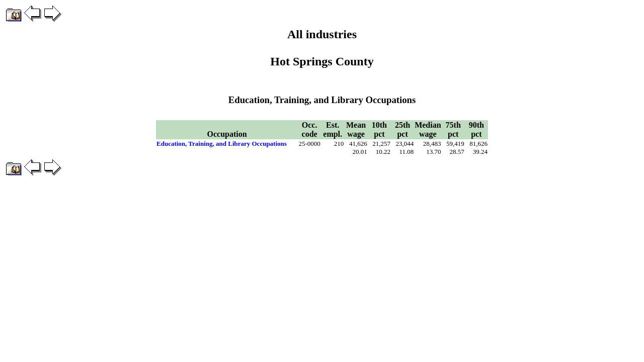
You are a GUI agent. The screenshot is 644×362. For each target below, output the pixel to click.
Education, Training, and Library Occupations (222, 144)
